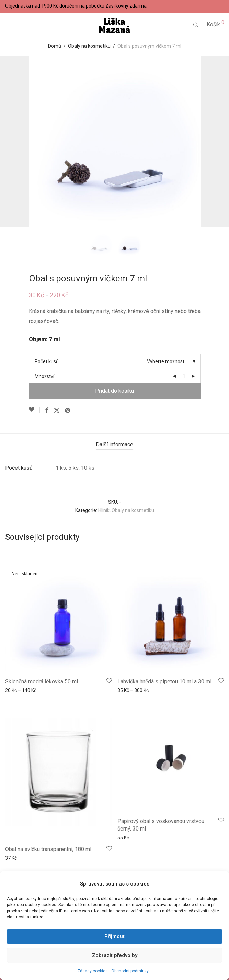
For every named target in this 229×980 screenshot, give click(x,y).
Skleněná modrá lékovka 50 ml (42, 682)
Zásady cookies (93, 971)
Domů (55, 46)
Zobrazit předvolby (115, 955)
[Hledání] (196, 25)
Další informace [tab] (114, 444)
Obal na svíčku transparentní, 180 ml (48, 849)
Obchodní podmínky (130, 971)
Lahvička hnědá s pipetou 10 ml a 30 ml (164, 682)
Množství (44, 376)
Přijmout (114, 936)
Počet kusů (47, 361)
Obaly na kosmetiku (89, 46)
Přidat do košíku (114, 391)
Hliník (104, 510)
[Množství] (184, 376)
